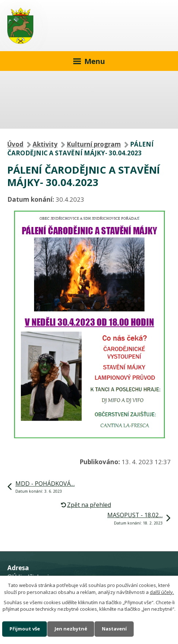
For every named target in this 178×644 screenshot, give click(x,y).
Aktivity (45, 144)
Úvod (15, 144)
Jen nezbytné (71, 629)
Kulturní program (94, 144)
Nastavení (114, 629)
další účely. (162, 592)
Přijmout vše (25, 629)
